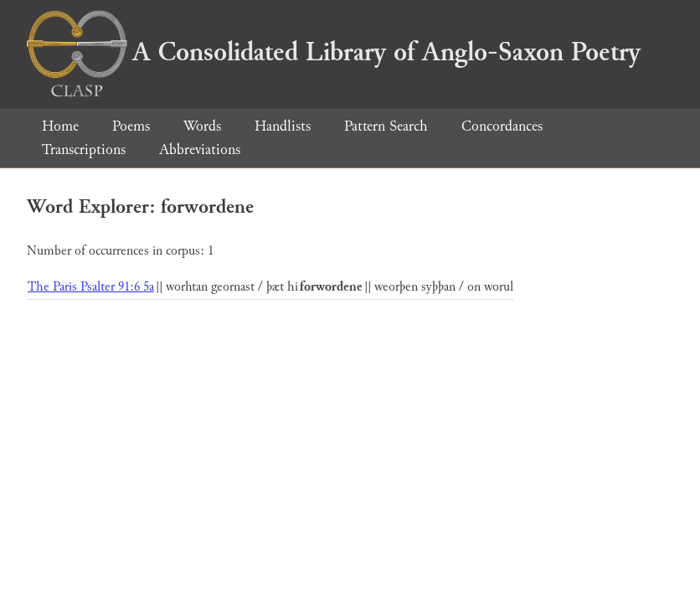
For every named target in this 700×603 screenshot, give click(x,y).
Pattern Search (386, 126)
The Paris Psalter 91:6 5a (91, 287)
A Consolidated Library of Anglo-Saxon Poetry (334, 52)
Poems (131, 126)
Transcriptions (84, 149)
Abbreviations (200, 149)
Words (202, 126)
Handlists (283, 126)
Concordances (502, 126)
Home (60, 126)
